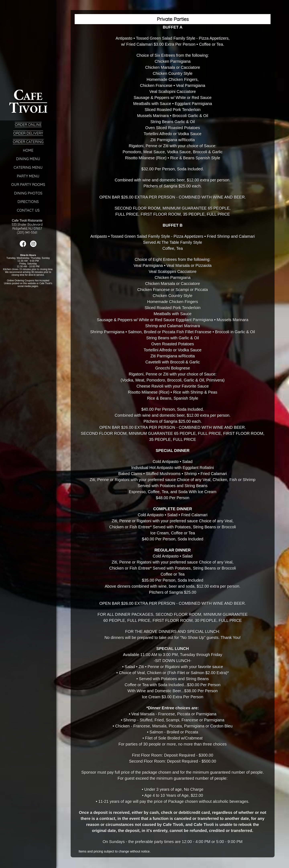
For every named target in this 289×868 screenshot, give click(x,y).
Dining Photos (28, 193)
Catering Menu (28, 167)
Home (28, 150)
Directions (28, 202)
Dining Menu (28, 159)
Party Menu (28, 176)
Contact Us (28, 210)
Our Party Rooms (28, 185)
